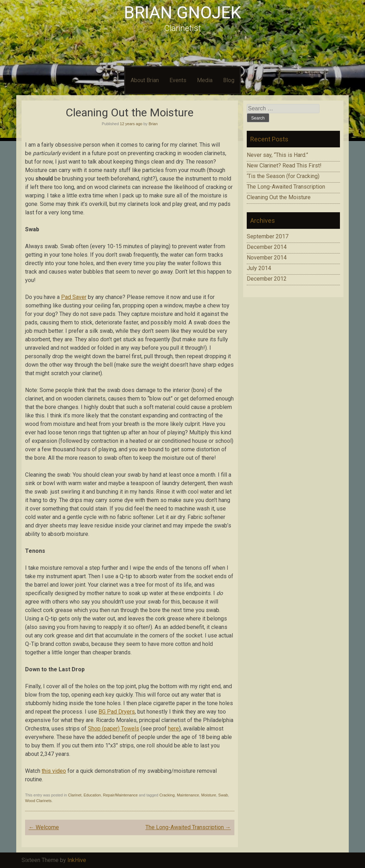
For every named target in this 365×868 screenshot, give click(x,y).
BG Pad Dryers (117, 712)
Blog (229, 80)
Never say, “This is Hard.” (277, 155)
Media (205, 80)
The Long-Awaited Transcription (188, 827)
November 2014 (267, 258)
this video (54, 771)
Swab (223, 795)
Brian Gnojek (182, 13)
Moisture (209, 795)
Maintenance (188, 795)
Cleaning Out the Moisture (279, 197)
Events (178, 80)
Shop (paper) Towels (113, 729)
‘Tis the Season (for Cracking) (283, 176)
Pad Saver (74, 297)
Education (92, 795)
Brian (153, 124)
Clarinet (75, 795)
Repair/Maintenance (120, 795)
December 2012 (267, 279)
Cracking (167, 795)
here (173, 729)
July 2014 (259, 268)
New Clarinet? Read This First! (284, 166)
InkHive (77, 860)
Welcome (44, 827)
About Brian (145, 80)
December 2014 (267, 247)
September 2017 (268, 236)
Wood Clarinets (38, 801)
